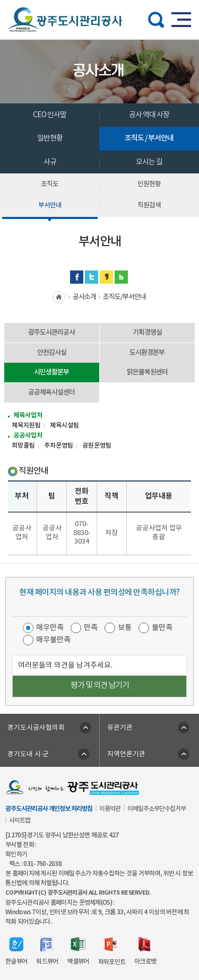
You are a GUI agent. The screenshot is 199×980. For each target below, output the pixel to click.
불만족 (162, 628)
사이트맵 (20, 820)
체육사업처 (28, 415)
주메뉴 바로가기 (99, 0)
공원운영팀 (97, 445)
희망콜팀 (23, 445)
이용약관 (110, 809)
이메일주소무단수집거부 (157, 809)
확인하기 (16, 854)
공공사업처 (28, 435)
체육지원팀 (26, 425)
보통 (125, 628)
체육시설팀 (64, 425)
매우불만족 (53, 640)
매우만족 (50, 628)
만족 (91, 628)
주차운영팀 (59, 445)
